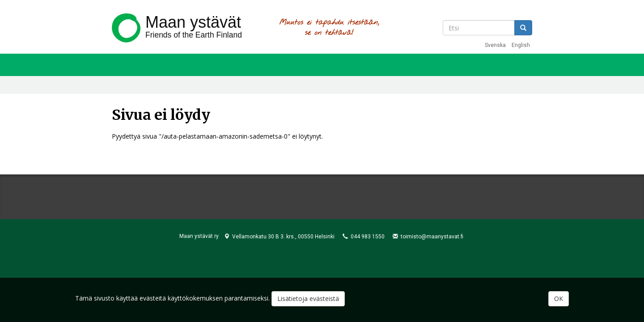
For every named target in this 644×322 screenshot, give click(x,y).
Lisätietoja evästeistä (308, 299)
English (521, 45)
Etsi (523, 28)
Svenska (495, 45)
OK (559, 299)
